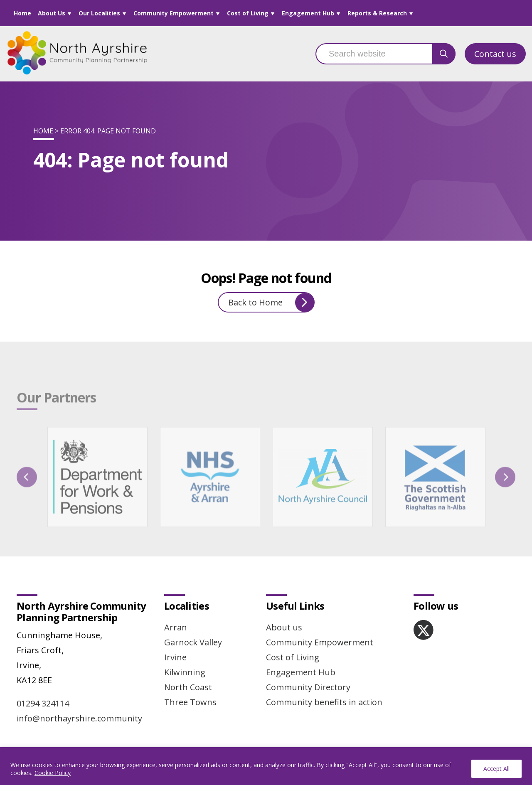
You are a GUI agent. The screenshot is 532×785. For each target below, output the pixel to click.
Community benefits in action (324, 702)
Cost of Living (248, 13)
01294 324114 (43, 703)
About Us (52, 13)
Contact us (495, 54)
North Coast (188, 687)
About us (284, 627)
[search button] (444, 54)
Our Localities (99, 13)
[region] (266, 766)
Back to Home (271, 303)
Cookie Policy (53, 773)
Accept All (496, 769)
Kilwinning (185, 672)
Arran (176, 627)
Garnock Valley (193, 642)
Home (22, 13)
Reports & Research (377, 13)
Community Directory (308, 687)
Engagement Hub (308, 13)
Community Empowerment (174, 13)
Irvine (175, 657)
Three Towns (190, 702)
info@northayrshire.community (79, 718)
